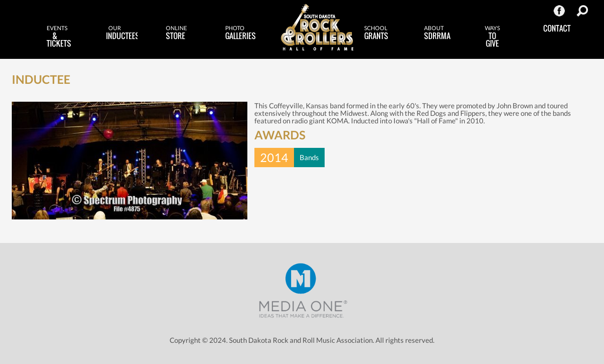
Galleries (241, 33)
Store (176, 33)
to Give (492, 37)
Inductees (122, 33)
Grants (376, 33)
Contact (557, 28)
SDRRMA (437, 33)
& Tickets (59, 37)
